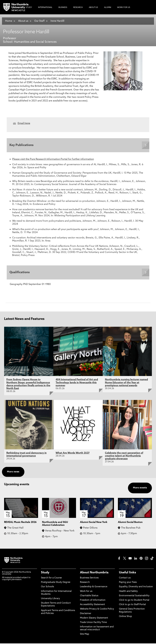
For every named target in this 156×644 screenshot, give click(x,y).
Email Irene (24, 123)
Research (85, 583)
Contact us (125, 578)
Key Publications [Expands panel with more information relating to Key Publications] (22, 145)
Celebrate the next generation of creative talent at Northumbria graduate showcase (124, 457)
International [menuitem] (45, 7)
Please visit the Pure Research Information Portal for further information (53, 160)
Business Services (89, 578)
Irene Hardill (57, 21)
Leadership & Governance (94, 587)
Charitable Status (89, 596)
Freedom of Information (93, 601)
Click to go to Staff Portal (132, 605)
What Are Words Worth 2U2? (73, 454)
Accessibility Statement (92, 605)
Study (45, 573)
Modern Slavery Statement (94, 619)
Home (9, 21)
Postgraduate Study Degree (56, 583)
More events (140, 488)
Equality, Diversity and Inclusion (136, 587)
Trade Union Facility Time (93, 623)
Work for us (86, 592)
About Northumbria (94, 573)
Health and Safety (128, 592)
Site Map (85, 635)
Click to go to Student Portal (134, 601)
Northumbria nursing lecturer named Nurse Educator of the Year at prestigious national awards (126, 383)
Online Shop (125, 617)
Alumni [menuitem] (108, 7)
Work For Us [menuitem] (124, 7)
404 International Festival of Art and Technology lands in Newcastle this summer (77, 383)
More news (13, 472)
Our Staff (39, 21)
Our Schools (47, 587)
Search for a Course (51, 578)
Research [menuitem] (78, 7)
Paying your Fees (128, 583)
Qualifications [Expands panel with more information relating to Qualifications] (20, 273)
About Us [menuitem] (93, 7)
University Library (50, 599)
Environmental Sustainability (134, 596)
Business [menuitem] (63, 7)
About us (23, 21)
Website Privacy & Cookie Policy (97, 610)
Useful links (128, 573)
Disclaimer (86, 614)
